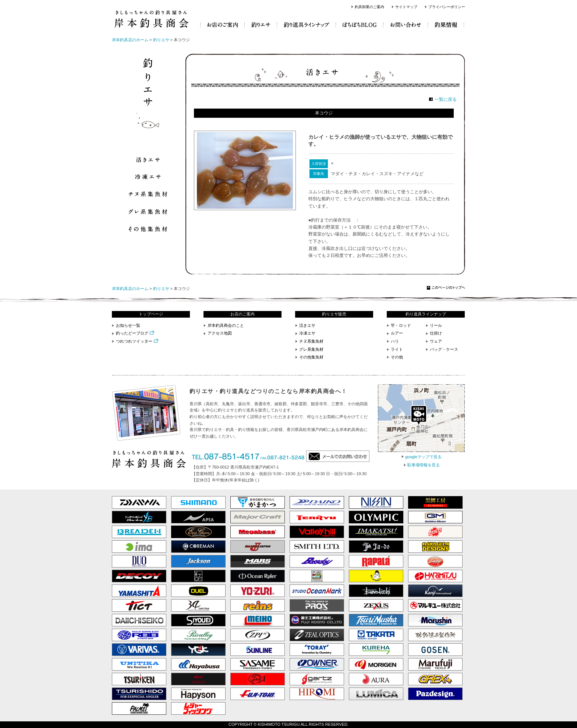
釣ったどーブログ (132, 333)
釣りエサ (161, 40)
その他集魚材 (311, 357)
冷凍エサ (307, 333)
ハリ (395, 341)
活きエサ (307, 325)
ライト (397, 349)
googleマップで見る (423, 457)
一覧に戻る (446, 99)
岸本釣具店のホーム (130, 40)
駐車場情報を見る (424, 465)
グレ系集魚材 (311, 349)
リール (436, 325)
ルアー (397, 333)
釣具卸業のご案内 (369, 7)
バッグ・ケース (444, 349)
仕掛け (436, 333)
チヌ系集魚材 (311, 341)
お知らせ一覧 (128, 325)
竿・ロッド (401, 325)
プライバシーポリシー (447, 7)
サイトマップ (406, 7)
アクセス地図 (220, 333)
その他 (397, 357)
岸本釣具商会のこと (226, 325)
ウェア (436, 341)
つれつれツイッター (134, 341)
